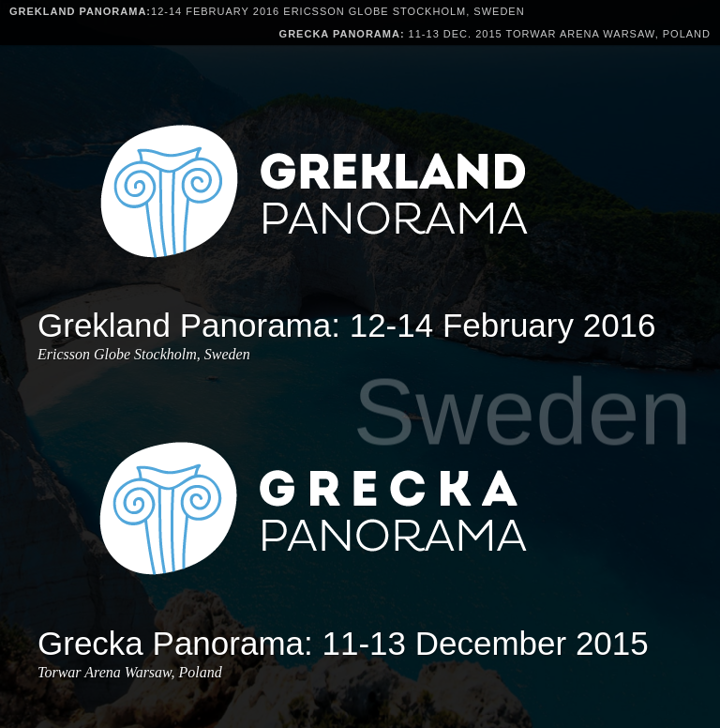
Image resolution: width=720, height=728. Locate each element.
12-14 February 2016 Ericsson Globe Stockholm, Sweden (267, 11)
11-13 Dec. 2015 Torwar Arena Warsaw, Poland (495, 34)
